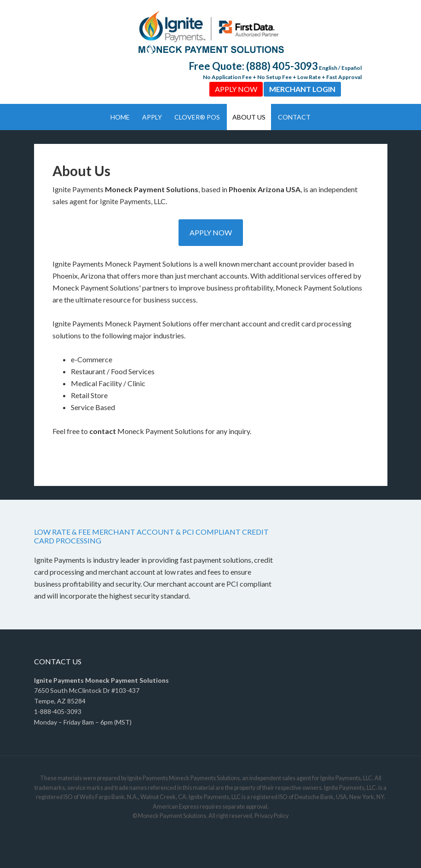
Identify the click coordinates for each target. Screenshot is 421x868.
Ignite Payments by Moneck (210, 32)
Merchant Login (302, 89)
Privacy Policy (271, 816)
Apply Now (236, 89)
